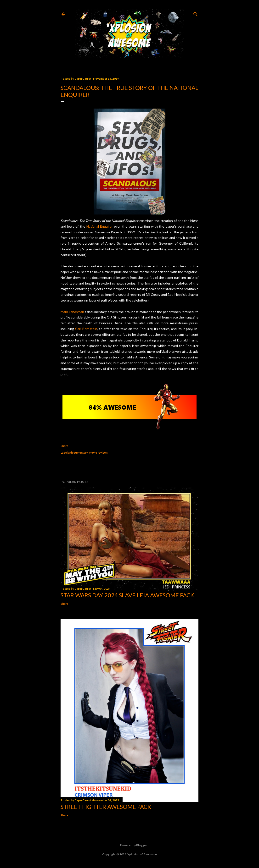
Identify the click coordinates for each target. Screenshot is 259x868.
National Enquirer (100, 226)
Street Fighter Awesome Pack (106, 807)
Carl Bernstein (86, 329)
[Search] (196, 13)
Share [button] (64, 446)
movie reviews (98, 453)
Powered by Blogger (130, 845)
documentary (79, 453)
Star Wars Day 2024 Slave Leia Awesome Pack (127, 595)
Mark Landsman (72, 312)
